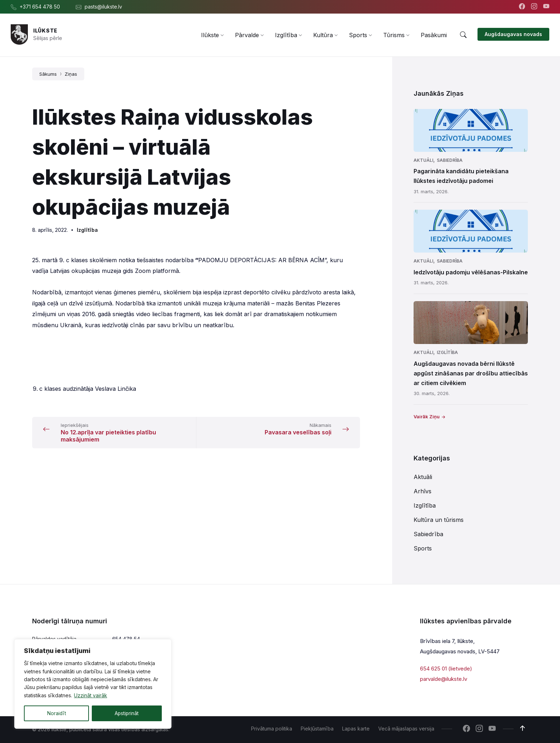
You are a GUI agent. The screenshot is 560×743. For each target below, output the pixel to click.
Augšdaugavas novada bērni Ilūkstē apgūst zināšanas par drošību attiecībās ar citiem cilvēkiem (471, 373)
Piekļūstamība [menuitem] (317, 729)
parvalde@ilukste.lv (444, 679)
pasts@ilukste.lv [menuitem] (103, 7)
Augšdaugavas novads (513, 34)
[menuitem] (210, 35)
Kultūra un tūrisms (439, 520)
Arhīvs (422, 491)
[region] (93, 684)
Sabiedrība (450, 160)
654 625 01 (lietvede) (446, 669)
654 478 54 (126, 639)
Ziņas (71, 74)
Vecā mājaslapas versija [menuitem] (406, 729)
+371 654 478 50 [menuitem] (40, 7)
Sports (423, 548)
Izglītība (87, 230)
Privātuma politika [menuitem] (272, 729)
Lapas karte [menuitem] (356, 729)
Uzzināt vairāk (91, 696)
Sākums (48, 74)
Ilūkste (45, 31)
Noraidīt (56, 713)
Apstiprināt (127, 713)
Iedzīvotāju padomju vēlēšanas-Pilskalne (471, 272)
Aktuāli (423, 160)
